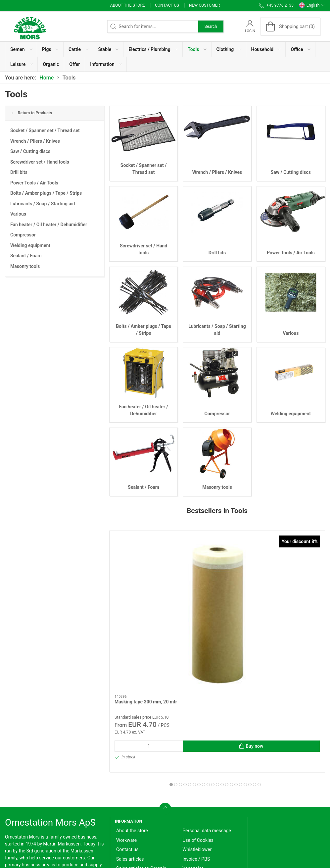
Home (47, 78)
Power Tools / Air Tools (34, 183)
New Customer (205, 5)
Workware (126, 749)
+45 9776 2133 (21, 800)
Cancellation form (135, 827)
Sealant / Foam (26, 256)
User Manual (195, 787)
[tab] (201, 674)
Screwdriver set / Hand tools (40, 162)
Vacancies (193, 778)
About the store (128, 5)
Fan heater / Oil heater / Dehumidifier (49, 225)
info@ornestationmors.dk (31, 807)
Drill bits (19, 172)
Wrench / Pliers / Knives (35, 141)
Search (211, 26)
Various (18, 214)
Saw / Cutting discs (30, 151)
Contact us (167, 5)
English (312, 5)
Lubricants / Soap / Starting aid (43, 204)
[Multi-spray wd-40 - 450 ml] (291, 558)
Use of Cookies (198, 749)
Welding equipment (30, 245)
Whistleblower (197, 759)
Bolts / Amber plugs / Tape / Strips (46, 193)
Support (190, 796)
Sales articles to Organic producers (141, 781)
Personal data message (207, 740)
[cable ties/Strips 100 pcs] (217, 558)
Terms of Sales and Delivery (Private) (145, 798)
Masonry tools (25, 266)
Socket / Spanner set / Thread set (45, 130)
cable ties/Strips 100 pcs (214, 591)
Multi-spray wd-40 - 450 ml (290, 591)
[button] (21, 49)
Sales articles (130, 768)
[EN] (30, 26)
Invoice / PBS (196, 768)
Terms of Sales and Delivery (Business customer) (145, 814)
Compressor (23, 235)
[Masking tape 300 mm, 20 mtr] (143, 558)
